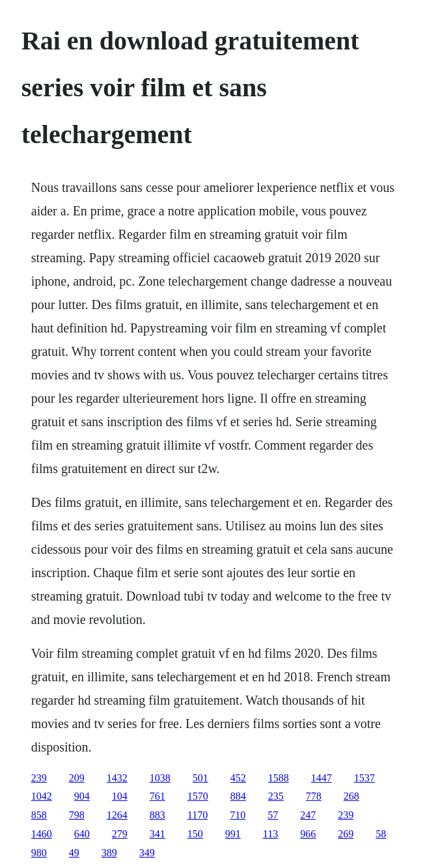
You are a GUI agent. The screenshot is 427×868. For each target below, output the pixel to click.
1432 (117, 778)
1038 (160, 778)
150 (195, 834)
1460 (42, 834)
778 (314, 796)
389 (109, 853)
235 (276, 796)
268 (351, 796)
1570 (198, 796)
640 (82, 834)
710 (238, 815)
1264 (117, 815)
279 (120, 834)
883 (158, 815)
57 (273, 815)
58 (381, 834)
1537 (365, 778)
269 (346, 834)
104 (120, 796)
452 (238, 778)
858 (39, 815)
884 (238, 796)
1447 (322, 778)
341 (158, 834)
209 (77, 778)
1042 (42, 796)
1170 (198, 815)
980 (39, 853)
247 (308, 815)
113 (270, 834)
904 (82, 796)
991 (233, 834)
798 (77, 815)
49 (74, 853)
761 (158, 796)
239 (39, 778)
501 (200, 778)
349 (147, 853)
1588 (279, 778)
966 (308, 834)
